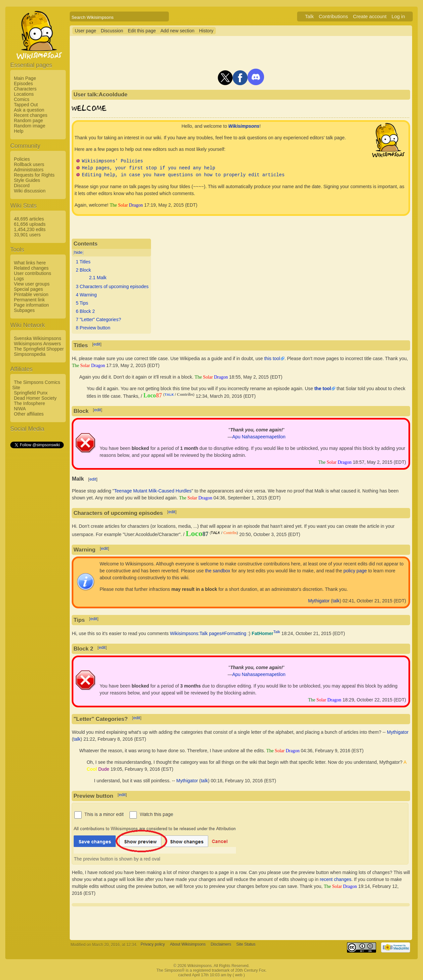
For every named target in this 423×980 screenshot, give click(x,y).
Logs (19, 279)
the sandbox (217, 571)
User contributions (33, 273)
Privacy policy (153, 945)
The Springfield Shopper (39, 349)
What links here (30, 263)
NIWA (20, 409)
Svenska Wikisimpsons (38, 338)
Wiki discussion (30, 191)
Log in (398, 16)
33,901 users (27, 235)
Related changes (31, 268)
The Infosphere (29, 403)
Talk (309, 16)
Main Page (25, 78)
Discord (22, 186)
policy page (355, 571)
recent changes (336, 879)
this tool (272, 358)
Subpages (24, 310)
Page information (31, 305)
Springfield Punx (31, 393)
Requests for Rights (34, 175)
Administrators (29, 170)
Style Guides (27, 180)
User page (85, 31)
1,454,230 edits (30, 229)
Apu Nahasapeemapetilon (259, 437)
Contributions (333, 16)
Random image (30, 126)
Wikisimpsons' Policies (113, 161)
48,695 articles (29, 219)
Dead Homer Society (35, 398)
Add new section (178, 31)
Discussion (112, 31)
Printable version (31, 294)
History (206, 31)
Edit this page (142, 31)
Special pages (28, 289)
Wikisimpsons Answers (37, 344)
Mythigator (319, 601)
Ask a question (29, 110)
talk (336, 601)
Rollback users (29, 164)
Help (19, 131)
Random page (28, 120)
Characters (25, 89)
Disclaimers (221, 945)
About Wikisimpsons (188, 945)
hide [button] (78, 252)
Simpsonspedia (30, 354)
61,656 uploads (30, 224)
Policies (22, 159)
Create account (370, 16)
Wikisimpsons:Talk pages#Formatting (208, 633)
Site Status (246, 945)
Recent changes (31, 115)
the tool (323, 389)
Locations (24, 94)
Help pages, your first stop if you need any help (149, 168)
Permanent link (29, 300)
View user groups (32, 284)
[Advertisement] (37, 548)
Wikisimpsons (244, 126)
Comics (22, 99)
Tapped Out (26, 105)
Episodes (23, 84)
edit (97, 344)
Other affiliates (29, 414)
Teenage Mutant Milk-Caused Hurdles (153, 491)
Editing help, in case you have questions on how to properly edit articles (183, 175)
